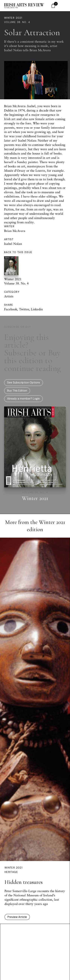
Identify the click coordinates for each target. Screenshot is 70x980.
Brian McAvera (15, 231)
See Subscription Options (24, 383)
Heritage (11, 872)
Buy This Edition (17, 391)
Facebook (11, 309)
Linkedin (37, 309)
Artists (9, 296)
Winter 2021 (13, 18)
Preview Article (17, 917)
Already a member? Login (23, 399)
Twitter (24, 309)
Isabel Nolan (13, 244)
